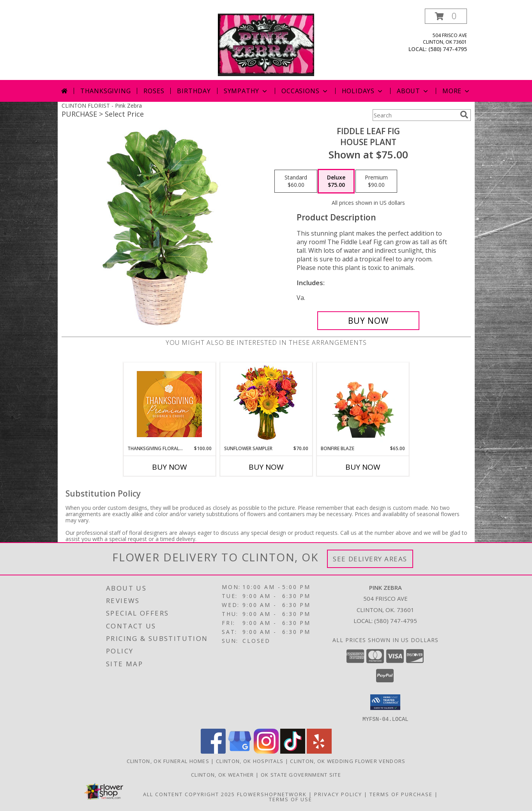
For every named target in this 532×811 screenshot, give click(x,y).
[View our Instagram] (266, 751)
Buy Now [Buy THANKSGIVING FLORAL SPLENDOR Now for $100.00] (170, 467)
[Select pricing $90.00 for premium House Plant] (376, 181)
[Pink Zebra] (266, 44)
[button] (446, 16)
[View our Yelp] (319, 751)
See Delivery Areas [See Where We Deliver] (370, 559)
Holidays (363, 91)
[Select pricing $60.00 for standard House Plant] (296, 181)
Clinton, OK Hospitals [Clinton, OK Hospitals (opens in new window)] (250, 761)
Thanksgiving (106, 91)
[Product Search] (415, 115)
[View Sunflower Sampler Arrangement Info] (266, 404)
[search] (464, 115)
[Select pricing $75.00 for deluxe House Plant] (336, 181)
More (457, 91)
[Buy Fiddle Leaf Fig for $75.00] (369, 321)
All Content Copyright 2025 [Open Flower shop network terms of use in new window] (189, 794)
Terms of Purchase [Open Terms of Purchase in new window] (401, 794)
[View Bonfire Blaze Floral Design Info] (363, 404)
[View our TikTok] (293, 751)
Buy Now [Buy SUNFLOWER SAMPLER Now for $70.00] (266, 467)
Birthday (194, 91)
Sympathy (246, 91)
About (413, 91)
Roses (154, 91)
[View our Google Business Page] (240, 751)
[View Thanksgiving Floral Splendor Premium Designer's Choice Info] (169, 404)
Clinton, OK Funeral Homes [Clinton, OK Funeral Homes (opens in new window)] (168, 761)
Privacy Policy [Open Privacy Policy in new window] (338, 794)
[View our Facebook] (213, 751)
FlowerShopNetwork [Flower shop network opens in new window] (272, 794)
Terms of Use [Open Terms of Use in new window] (291, 799)
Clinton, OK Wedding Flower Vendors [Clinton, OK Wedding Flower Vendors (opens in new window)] (348, 761)
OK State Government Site (301, 774)
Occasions (305, 91)
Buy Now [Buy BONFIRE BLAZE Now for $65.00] (363, 467)
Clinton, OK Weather (223, 774)
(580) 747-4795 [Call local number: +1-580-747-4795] (448, 49)
